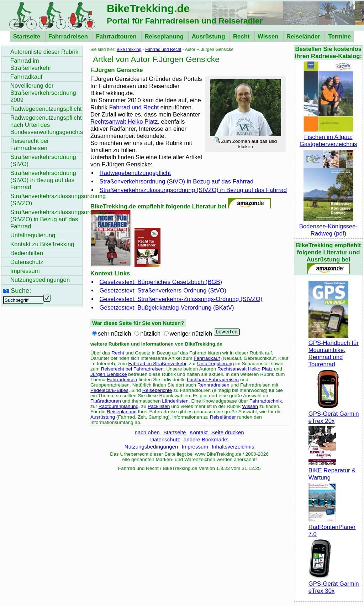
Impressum (196, 447)
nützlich (150, 334)
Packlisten (159, 406)
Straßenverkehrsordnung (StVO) (43, 160)
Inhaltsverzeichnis (233, 447)
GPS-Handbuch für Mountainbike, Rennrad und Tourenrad (334, 350)
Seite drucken (228, 432)
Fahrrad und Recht (163, 50)
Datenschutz (166, 439)
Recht (242, 37)
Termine (339, 37)
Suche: (21, 291)
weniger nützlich (191, 334)
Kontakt (199, 432)
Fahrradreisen (69, 37)
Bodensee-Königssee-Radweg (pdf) (328, 226)
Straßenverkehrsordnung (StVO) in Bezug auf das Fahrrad (177, 182)
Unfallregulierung (215, 364)
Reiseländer (304, 37)
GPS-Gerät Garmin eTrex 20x (334, 414)
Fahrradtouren (117, 37)
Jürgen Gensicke (109, 374)
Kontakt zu (42, 244)
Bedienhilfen (27, 253)
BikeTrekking (129, 50)
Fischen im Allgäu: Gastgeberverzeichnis (328, 137)
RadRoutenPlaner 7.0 (332, 527)
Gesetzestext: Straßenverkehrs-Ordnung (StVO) (163, 291)
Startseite (28, 37)
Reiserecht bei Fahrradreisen (132, 369)
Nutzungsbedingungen (152, 447)
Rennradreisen (213, 385)
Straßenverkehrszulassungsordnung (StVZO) (46, 200)
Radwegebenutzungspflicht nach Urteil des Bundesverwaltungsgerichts (46, 125)
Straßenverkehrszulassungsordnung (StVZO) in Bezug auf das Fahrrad (193, 190)
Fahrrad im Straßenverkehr (157, 364)
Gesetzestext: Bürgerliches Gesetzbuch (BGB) (161, 282)
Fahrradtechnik (266, 401)
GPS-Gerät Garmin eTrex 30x (334, 584)
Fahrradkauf (207, 358)
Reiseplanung (165, 37)
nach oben (148, 432)
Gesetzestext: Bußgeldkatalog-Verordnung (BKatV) (167, 308)
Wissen (269, 37)
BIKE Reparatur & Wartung (332, 470)
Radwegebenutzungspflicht (135, 173)
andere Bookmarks (206, 439)
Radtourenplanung (119, 406)
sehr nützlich (115, 334)
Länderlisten (175, 401)
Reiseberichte (157, 390)
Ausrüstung (209, 37)
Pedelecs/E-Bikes (109, 390)
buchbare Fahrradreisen (213, 380)
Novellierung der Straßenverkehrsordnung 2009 (43, 93)
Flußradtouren (106, 401)
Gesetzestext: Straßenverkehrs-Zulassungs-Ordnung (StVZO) (181, 299)
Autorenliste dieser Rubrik (44, 52)
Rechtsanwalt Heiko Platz (124, 122)
